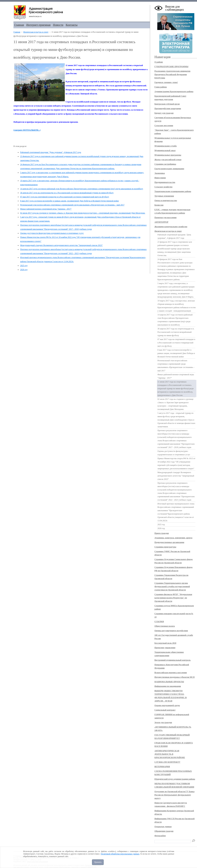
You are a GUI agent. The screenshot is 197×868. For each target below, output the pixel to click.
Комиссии (159, 205)
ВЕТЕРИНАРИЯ (162, 767)
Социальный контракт (165, 710)
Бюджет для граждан (164, 113)
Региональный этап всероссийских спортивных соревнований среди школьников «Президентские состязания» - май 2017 (72, 205)
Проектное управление (165, 648)
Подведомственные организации (169, 542)
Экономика (160, 173)
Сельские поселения (164, 126)
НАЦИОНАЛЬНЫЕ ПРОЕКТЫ (169, 682)
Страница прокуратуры (165, 547)
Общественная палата (165, 626)
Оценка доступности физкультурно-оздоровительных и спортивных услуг (52, 233)
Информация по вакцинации (168, 686)
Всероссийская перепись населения (171, 673)
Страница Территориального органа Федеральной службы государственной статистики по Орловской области (172, 586)
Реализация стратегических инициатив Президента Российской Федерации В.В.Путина (172, 74)
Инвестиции (160, 178)
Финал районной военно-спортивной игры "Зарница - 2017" (46, 209)
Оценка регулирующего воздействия (171, 631)
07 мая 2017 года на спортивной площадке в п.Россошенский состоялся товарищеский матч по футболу (65, 197)
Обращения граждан (164, 831)
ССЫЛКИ (159, 622)
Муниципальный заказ (165, 150)
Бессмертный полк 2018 (165, 643)
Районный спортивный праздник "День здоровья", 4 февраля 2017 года (51, 152)
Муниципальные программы (168, 155)
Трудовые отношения (164, 196)
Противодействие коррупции (168, 108)
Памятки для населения (165, 218)
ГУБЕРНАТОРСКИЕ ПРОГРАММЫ (171, 67)
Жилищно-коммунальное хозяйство (171, 227)
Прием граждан (162, 533)
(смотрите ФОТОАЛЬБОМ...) (27, 130)
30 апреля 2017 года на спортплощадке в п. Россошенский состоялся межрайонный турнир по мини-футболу (67, 193)
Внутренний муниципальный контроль (173, 660)
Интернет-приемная (38, 25)
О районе (159, 62)
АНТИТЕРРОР (161, 222)
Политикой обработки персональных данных (120, 854)
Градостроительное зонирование (169, 169)
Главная (19, 25)
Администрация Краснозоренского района (174, 91)
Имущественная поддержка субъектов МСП (175, 677)
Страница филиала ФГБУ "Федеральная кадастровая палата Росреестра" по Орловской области (173, 598)
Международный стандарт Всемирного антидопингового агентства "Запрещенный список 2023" (61, 245)
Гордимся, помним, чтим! (166, 82)
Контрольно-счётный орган (167, 104)
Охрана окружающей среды (167, 705)
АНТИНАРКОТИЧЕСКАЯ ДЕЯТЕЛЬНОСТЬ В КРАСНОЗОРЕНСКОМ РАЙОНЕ (170, 754)
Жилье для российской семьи (168, 160)
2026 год (24, 270)
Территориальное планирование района (173, 191)
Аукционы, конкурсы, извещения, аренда (173, 538)
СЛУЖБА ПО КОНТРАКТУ (167, 762)
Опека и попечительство (166, 200)
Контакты (72, 25)
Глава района (161, 87)
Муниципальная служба (166, 146)
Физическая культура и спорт (36, 32)
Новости (58, 25)
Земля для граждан (163, 722)
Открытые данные (163, 827)
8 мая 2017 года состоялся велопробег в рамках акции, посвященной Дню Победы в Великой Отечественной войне (69, 201)
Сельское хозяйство (163, 187)
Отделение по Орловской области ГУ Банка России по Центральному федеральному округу (174, 795)
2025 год (24, 266)
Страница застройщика (165, 164)
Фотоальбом (160, 836)
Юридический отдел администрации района (175, 779)
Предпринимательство (165, 182)
